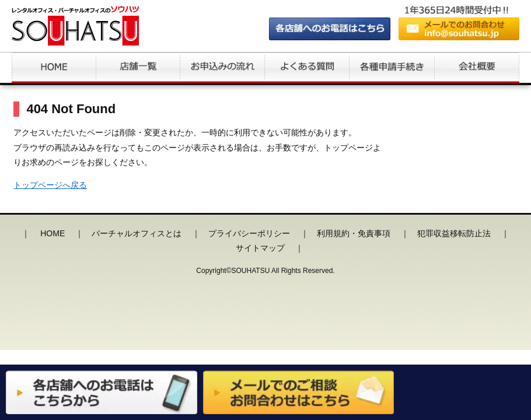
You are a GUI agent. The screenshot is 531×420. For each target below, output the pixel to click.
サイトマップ (260, 248)
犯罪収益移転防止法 (454, 233)
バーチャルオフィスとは (137, 233)
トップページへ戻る (50, 185)
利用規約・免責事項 (354, 233)
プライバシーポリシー (249, 233)
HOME (53, 233)
